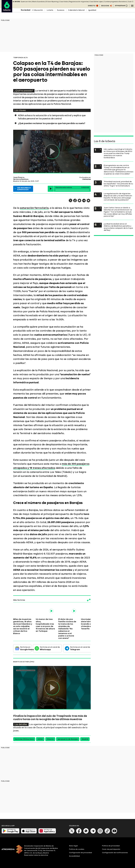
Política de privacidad (111, 846)
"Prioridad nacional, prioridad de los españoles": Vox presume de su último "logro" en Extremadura (118, 184)
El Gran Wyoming (52, 2)
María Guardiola (38, 2)
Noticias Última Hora (24, 739)
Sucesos (61, 10)
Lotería (50, 10)
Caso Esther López (96, 2)
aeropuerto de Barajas (68, 739)
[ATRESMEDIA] (11, 851)
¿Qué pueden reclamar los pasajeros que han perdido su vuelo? (52, 123)
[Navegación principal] (132, 6)
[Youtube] (114, 833)
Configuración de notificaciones (115, 853)
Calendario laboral (76, 10)
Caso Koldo (64, 2)
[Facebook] (79, 833)
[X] (72, 833)
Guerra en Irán (26, 2)
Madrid (85, 739)
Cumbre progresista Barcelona (115, 2)
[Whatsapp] (86, 833)
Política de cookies (77, 849)
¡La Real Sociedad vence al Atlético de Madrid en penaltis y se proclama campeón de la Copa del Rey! (118, 227)
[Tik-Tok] (107, 833)
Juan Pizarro (19, 177)
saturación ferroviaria (34, 208)
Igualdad (92, 10)
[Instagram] (100, 833)
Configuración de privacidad (80, 853)
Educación (38, 10)
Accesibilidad (74, 856)
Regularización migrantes (79, 2)
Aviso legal (73, 846)
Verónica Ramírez (21, 179)
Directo (50, 739)
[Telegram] (93, 833)
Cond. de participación (111, 849)
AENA (40, 739)
